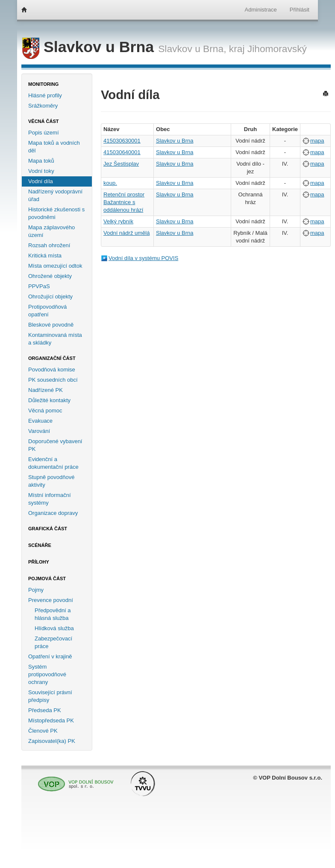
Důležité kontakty (49, 400)
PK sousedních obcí (53, 380)
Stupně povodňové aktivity (51, 481)
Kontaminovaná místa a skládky (55, 339)
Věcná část (44, 121)
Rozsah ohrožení (49, 245)
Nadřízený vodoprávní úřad (55, 195)
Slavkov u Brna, (192, 49)
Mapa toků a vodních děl (54, 147)
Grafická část (48, 529)
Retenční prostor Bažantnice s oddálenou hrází (124, 202)
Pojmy (36, 590)
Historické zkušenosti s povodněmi (56, 213)
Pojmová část (47, 579)
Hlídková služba (54, 628)
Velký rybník (118, 221)
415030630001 (122, 141)
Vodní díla (41, 181)
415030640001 (122, 152)
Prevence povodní (51, 600)
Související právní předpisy (50, 696)
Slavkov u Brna (90, 47)
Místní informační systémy (50, 499)
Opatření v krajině (50, 656)
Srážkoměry (43, 106)
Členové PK (43, 731)
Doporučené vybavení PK (55, 445)
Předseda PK (45, 710)
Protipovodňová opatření (47, 311)
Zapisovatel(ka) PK (52, 741)
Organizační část (52, 358)
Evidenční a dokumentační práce (53, 463)
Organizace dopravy (53, 513)
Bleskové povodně (51, 325)
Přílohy (39, 562)
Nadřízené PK (46, 390)
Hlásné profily (45, 95)
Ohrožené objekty (50, 276)
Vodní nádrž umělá (126, 233)
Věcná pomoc (45, 411)
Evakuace (40, 421)
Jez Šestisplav (121, 164)
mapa (317, 141)
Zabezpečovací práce (53, 642)
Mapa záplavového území (51, 231)
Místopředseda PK (51, 720)
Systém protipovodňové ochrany (47, 674)
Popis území (44, 133)
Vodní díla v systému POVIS (143, 258)
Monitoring (43, 84)
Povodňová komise (52, 370)
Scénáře (40, 545)
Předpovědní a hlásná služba (53, 614)
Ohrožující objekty (50, 297)
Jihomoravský (277, 49)
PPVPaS (39, 286)
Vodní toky (41, 171)
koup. (110, 183)
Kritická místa (45, 256)
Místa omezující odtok (55, 266)
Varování (39, 431)
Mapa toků (41, 161)
